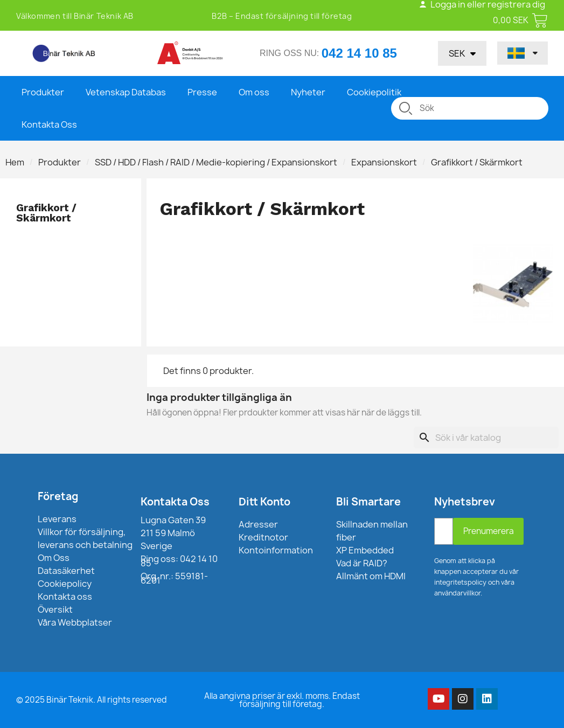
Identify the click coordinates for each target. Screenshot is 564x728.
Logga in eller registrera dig (482, 4)
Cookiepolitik (374, 92)
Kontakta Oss (49, 124)
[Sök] (486, 438)
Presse (202, 92)
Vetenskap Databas (126, 92)
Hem (15, 162)
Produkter (43, 92)
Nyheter (308, 92)
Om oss (254, 92)
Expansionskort (384, 162)
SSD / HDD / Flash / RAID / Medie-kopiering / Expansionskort (216, 162)
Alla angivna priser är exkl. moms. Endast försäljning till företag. (282, 700)
